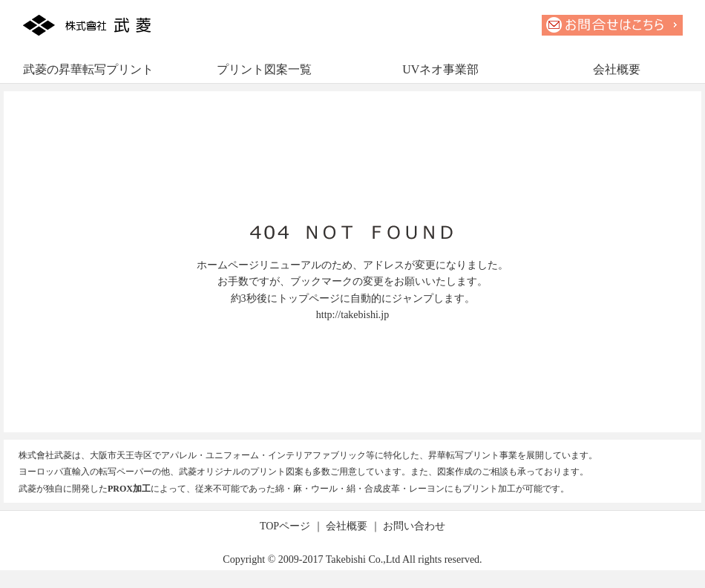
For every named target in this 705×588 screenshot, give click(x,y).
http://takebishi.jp (352, 315)
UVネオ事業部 (440, 69)
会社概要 (617, 69)
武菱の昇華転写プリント (88, 69)
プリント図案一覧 (264, 69)
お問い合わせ (414, 526)
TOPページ (285, 526)
